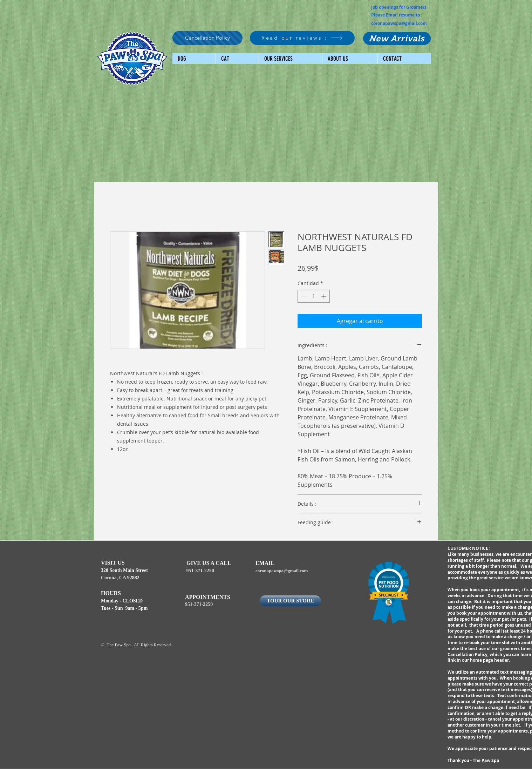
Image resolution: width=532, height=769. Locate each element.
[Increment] (324, 296)
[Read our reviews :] (302, 38)
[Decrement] (303, 296)
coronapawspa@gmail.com (399, 23)
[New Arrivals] (397, 38)
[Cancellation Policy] (207, 38)
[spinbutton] (314, 296)
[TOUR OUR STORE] (290, 601)
